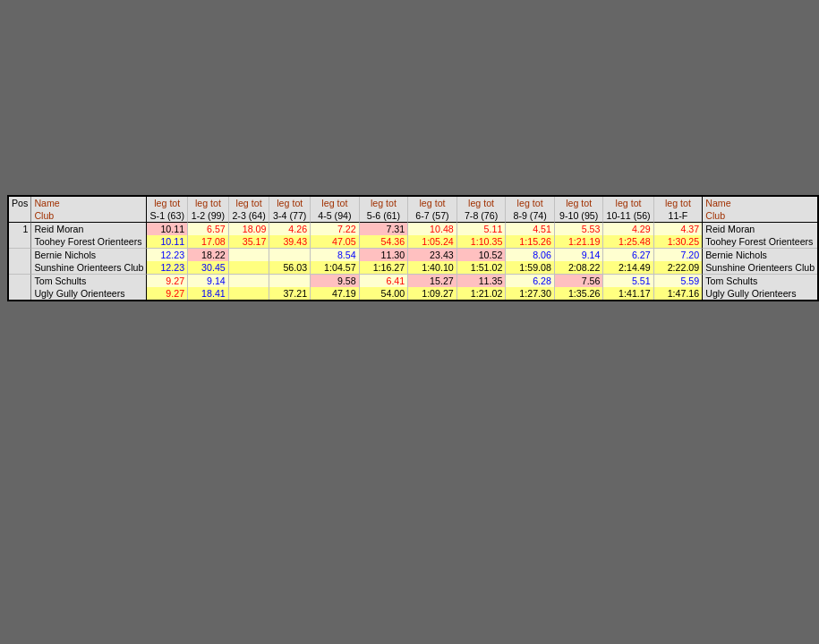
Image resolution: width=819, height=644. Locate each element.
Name (47, 203)
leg (160, 203)
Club (44, 216)
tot (175, 203)
